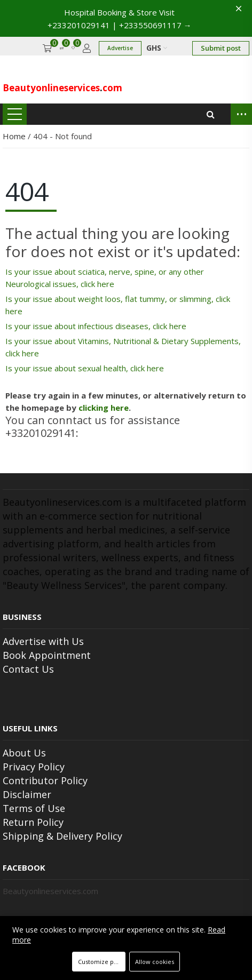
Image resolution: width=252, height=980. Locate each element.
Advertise (120, 48)
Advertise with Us (43, 641)
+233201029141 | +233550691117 (120, 25)
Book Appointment (47, 655)
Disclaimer (27, 794)
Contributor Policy (45, 780)
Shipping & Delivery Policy (62, 836)
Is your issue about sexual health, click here (85, 368)
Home (15, 136)
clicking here (104, 408)
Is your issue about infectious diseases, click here (96, 326)
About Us (24, 753)
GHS (157, 48)
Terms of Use (34, 808)
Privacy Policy (34, 767)
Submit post (221, 48)
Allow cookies (155, 962)
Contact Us (28, 669)
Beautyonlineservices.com (50, 891)
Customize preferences (102, 962)
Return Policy (33, 822)
